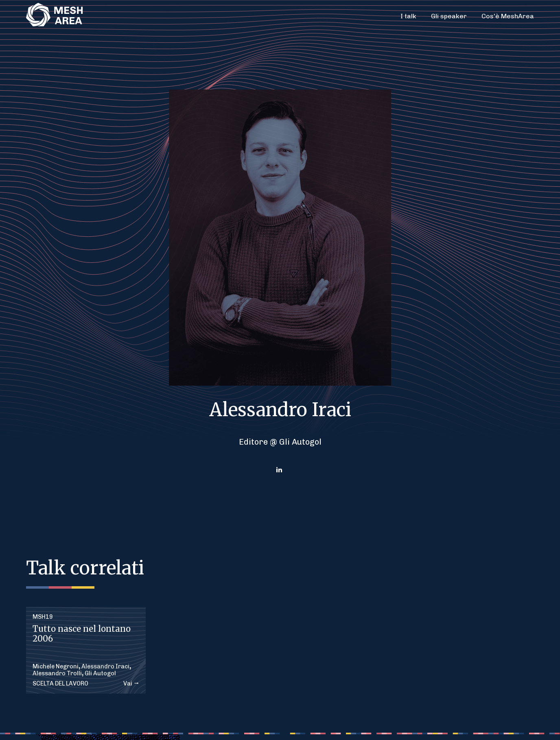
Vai (131, 684)
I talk (408, 16)
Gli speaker (449, 16)
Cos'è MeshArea (508, 16)
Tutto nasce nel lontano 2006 (82, 634)
